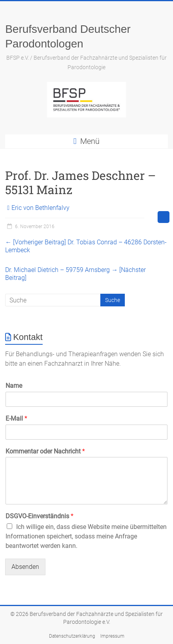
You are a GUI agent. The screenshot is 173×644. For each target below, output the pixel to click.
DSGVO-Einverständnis (39, 516)
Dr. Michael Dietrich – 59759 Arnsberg (75, 274)
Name (14, 386)
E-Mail (16, 418)
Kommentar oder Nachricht (45, 451)
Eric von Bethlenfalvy (40, 208)
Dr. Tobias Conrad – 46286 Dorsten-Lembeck (86, 246)
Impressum (112, 636)
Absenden (25, 567)
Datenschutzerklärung (72, 636)
